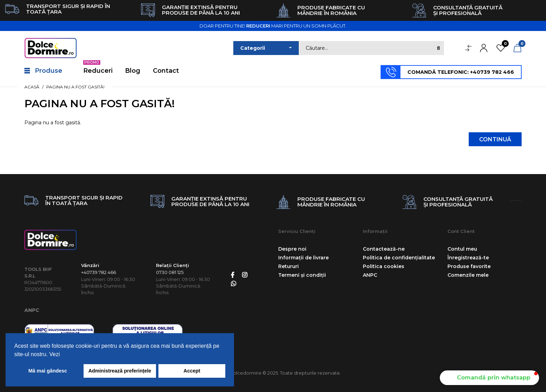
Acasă (32, 87)
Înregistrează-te (468, 258)
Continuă (495, 139)
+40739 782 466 (99, 272)
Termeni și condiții (302, 275)
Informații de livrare (303, 258)
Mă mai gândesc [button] (48, 371)
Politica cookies (384, 266)
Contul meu (462, 249)
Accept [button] (192, 371)
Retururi (288, 266)
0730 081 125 (170, 272)
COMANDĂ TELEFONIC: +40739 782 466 (461, 72)
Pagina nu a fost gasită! (75, 87)
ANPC (32, 310)
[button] (489, 378)
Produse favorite (469, 266)
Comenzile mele (468, 275)
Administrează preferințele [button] (120, 371)
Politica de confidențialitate (399, 258)
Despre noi (292, 249)
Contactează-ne (384, 249)
